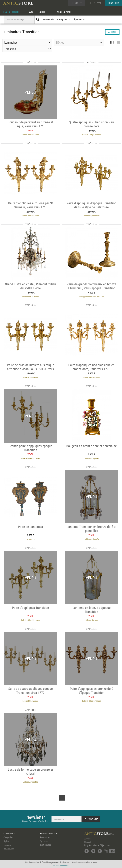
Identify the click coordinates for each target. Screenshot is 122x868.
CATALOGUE (11, 12)
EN (94, 3)
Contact (88, 842)
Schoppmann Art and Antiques (91, 296)
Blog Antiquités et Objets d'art (97, 845)
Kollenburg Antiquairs (91, 216)
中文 (99, 3)
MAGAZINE (64, 12)
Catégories (8, 837)
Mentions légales (32, 862)
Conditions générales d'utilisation (56, 862)
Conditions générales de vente (85, 862)
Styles (6, 841)
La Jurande (30, 539)
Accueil (87, 839)
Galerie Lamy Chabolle (91, 135)
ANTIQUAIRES (38, 12)
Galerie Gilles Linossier (30, 458)
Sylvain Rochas (91, 620)
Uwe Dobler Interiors (30, 296)
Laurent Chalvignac (30, 701)
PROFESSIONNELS (48, 833)
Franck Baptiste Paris (30, 135)
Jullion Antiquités (91, 458)
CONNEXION (114, 3)
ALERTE (112, 32)
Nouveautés (48, 19)
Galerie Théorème (30, 377)
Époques (7, 845)
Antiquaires (45, 837)
